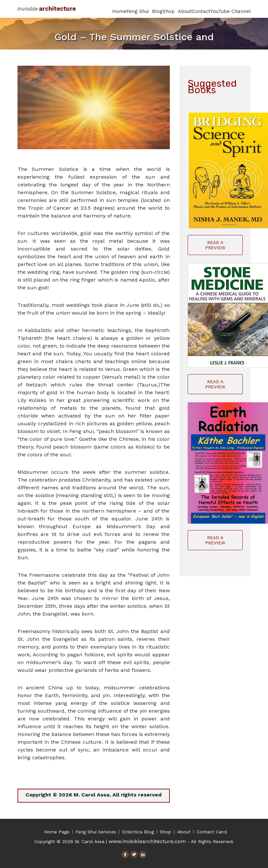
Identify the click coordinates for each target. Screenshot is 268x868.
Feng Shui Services (96, 832)
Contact (201, 11)
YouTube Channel (231, 11)
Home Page (57, 832)
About (185, 11)
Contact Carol (212, 832)
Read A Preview (215, 245)
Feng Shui (139, 11)
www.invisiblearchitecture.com (147, 841)
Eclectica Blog (138, 832)
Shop (170, 11)
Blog (157, 11)
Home (119, 11)
